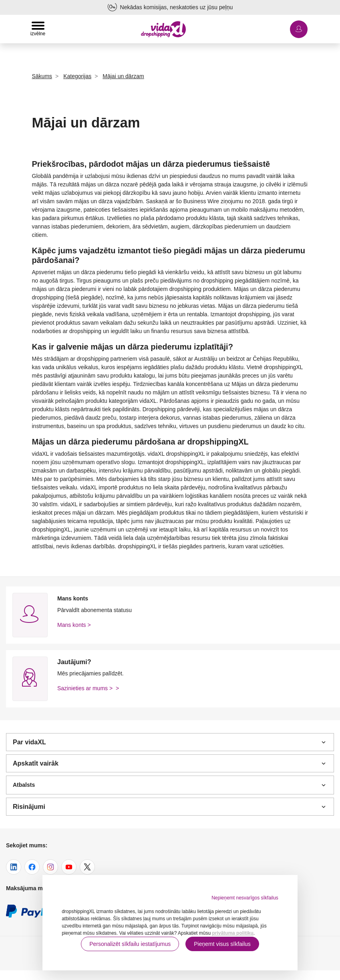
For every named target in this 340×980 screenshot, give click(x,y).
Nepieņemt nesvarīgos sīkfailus (245, 898)
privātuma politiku (232, 933)
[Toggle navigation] (38, 29)
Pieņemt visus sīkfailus (222, 944)
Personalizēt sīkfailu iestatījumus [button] (130, 944)
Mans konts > (74, 625)
